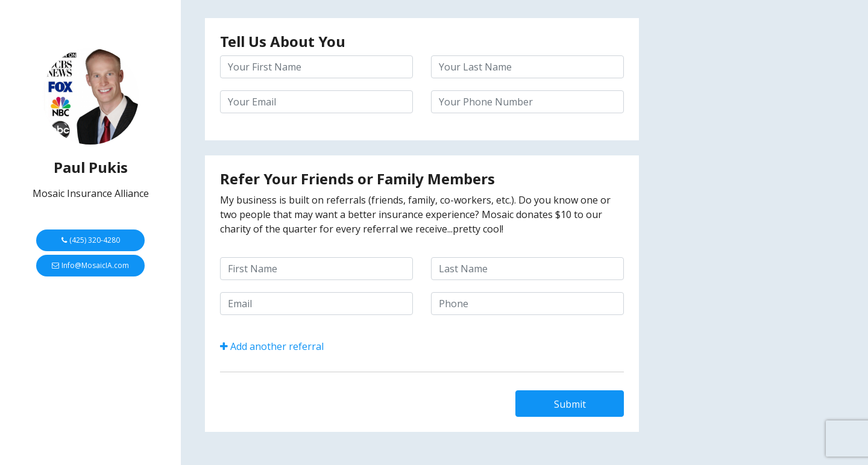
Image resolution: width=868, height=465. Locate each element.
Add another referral (272, 346)
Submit (570, 404)
